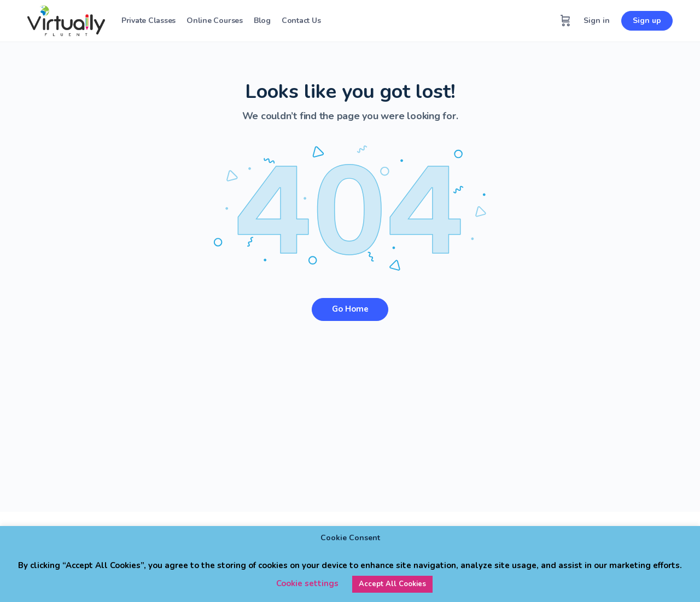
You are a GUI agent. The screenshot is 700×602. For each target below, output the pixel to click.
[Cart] (565, 21)
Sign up (647, 21)
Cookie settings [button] (307, 583)
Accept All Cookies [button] (392, 584)
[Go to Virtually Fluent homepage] (66, 20)
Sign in (597, 21)
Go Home (350, 309)
